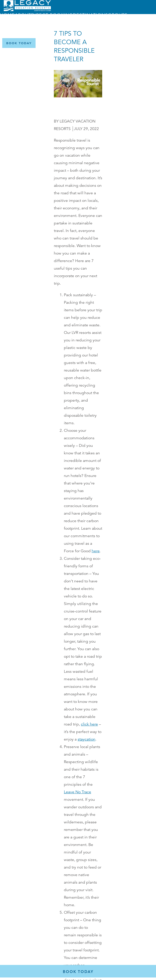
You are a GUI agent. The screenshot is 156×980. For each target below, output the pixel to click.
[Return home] (27, 10)
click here (89, 724)
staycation (87, 739)
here (96, 551)
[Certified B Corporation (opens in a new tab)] (148, 43)
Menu (58, 28)
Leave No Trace (77, 792)
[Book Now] (19, 43)
